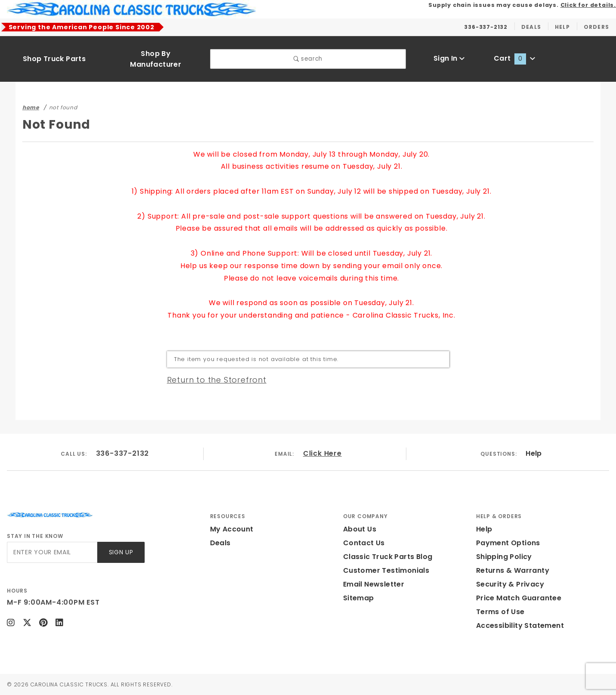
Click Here (322, 453)
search (308, 59)
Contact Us (364, 543)
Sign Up (121, 552)
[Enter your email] (52, 552)
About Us (360, 529)
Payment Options (508, 543)
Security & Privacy (510, 584)
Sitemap (359, 598)
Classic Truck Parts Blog (388, 557)
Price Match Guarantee (519, 598)
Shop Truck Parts (54, 59)
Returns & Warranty (513, 570)
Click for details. (588, 5)
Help (534, 453)
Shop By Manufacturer (156, 59)
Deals (220, 543)
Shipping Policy (504, 557)
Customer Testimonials (386, 570)
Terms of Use (500, 612)
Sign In (449, 58)
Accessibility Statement (520, 625)
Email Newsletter (374, 584)
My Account (232, 529)
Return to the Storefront (217, 380)
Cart (514, 58)
